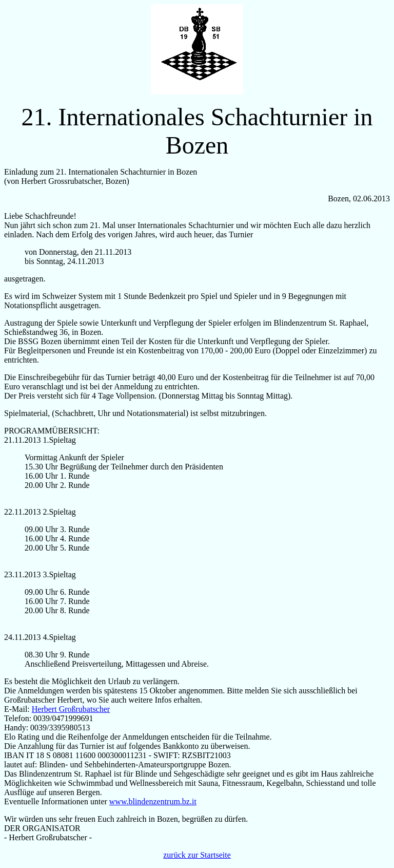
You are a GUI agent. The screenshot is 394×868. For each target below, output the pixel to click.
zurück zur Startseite (197, 855)
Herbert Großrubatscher (71, 709)
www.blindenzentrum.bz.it (153, 801)
